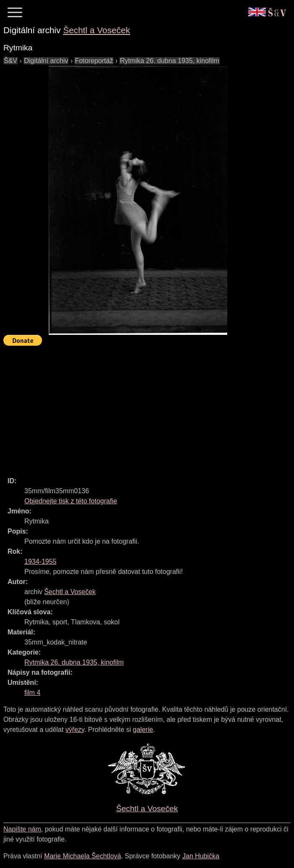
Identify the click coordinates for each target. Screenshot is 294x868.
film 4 (32, 693)
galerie (143, 730)
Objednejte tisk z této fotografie (71, 501)
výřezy (75, 730)
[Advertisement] (149, 408)
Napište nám (22, 829)
